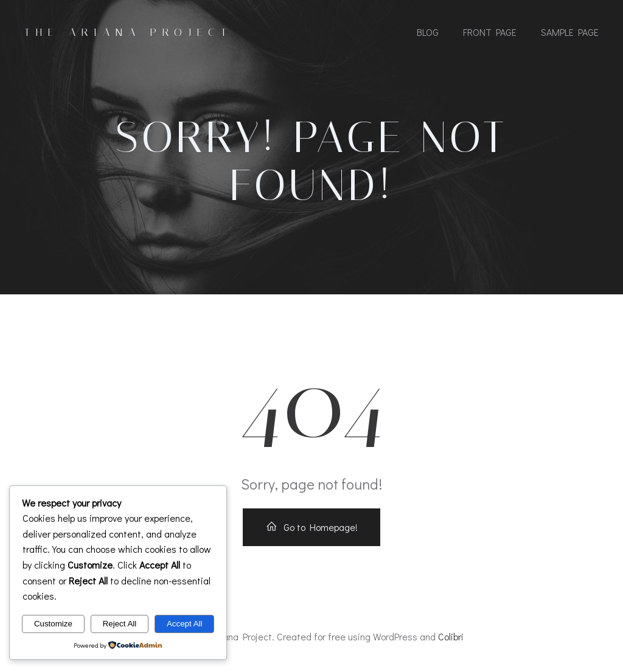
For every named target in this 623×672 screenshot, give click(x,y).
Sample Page (570, 32)
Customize (53, 624)
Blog (428, 32)
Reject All (120, 624)
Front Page (490, 32)
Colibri (451, 636)
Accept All (185, 624)
